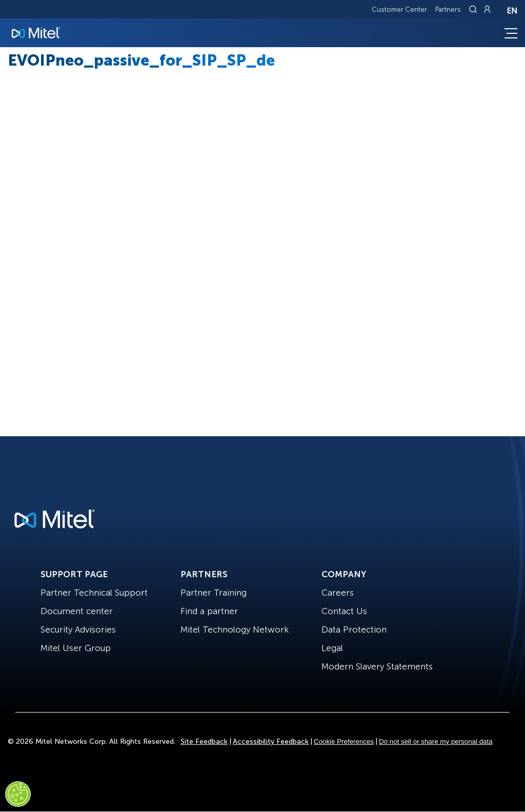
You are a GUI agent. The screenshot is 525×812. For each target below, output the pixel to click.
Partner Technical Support (94, 593)
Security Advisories (78, 630)
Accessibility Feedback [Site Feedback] (271, 742)
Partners (448, 9)
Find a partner (209, 611)
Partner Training (214, 593)
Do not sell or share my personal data (436, 742)
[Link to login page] (487, 9)
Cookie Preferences (344, 742)
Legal (332, 648)
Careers (338, 593)
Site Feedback (204, 742)
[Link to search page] (474, 9)
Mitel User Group (76, 648)
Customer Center (399, 9)
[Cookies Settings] (18, 794)
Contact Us (344, 611)
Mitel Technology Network (235, 630)
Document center (77, 611)
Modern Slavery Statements (377, 666)
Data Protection (354, 630)
